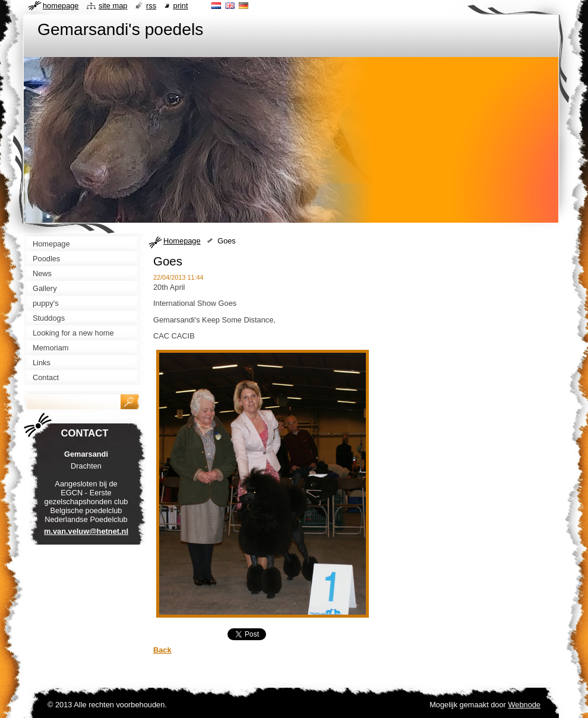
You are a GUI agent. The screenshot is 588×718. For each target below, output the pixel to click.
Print (181, 6)
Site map (113, 6)
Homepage (182, 241)
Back (162, 650)
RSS (151, 6)
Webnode (524, 705)
